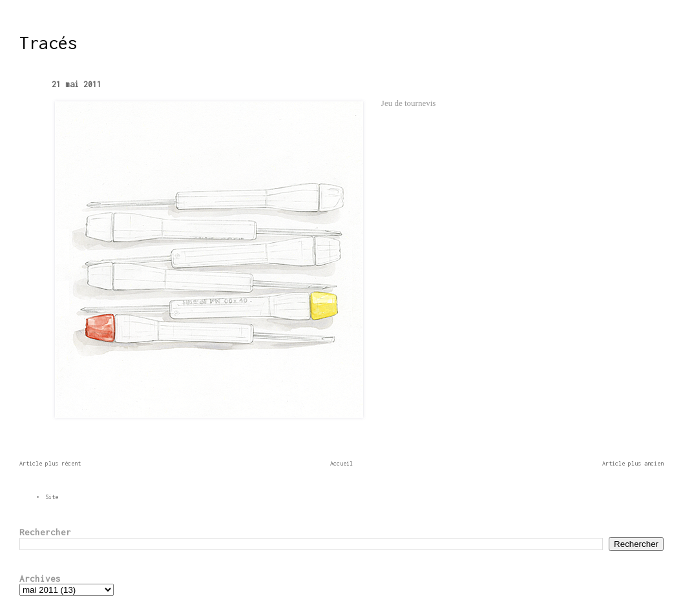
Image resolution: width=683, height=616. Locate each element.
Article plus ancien (633, 463)
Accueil (341, 463)
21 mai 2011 (77, 84)
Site (52, 497)
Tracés (48, 43)
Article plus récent (50, 463)
